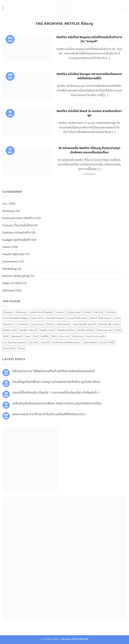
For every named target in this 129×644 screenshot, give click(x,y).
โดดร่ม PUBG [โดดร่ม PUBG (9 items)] (107, 342)
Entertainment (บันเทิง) (18, 218)
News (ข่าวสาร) (12, 283)
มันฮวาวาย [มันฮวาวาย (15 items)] (78, 336)
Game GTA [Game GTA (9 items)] (37, 318)
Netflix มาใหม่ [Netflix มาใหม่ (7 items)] (47, 330)
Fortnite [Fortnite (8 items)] (111, 312)
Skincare (9, 290)
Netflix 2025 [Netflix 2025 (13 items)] (10, 330)
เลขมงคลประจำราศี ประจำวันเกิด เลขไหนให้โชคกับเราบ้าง (49, 414)
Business (9, 211)
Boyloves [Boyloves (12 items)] (21, 312)
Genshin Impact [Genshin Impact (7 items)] (55, 318)
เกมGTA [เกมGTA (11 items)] (45, 342)
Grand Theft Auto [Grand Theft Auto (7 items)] (77, 318)
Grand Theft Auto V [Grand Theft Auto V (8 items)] (101, 318)
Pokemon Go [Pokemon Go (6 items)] (105, 330)
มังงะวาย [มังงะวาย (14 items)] (64, 336)
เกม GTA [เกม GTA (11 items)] (33, 342)
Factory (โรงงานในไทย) (18, 225)
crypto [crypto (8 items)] (60, 312)
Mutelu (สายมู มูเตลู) (16, 276)
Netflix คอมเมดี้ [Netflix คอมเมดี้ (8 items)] (28, 330)
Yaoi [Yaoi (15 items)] (28, 336)
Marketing (10, 269)
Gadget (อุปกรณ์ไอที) (17, 240)
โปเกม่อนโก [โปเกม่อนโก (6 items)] (9, 348)
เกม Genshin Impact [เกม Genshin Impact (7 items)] (15, 342)
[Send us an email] (124, 8)
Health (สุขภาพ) (13, 254)
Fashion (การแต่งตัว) (17, 232)
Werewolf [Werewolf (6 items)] (17, 336)
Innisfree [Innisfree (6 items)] (23, 324)
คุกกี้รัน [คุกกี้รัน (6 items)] (45, 336)
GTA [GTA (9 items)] (117, 318)
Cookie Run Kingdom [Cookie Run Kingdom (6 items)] (41, 312)
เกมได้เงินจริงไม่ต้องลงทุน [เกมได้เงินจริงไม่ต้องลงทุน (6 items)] (66, 342)
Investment (10, 261)
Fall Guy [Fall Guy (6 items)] (99, 312)
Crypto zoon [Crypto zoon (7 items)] (74, 312)
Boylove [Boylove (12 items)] (8, 312)
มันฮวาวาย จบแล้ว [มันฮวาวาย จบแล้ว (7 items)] (96, 336)
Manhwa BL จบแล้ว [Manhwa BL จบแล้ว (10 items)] (109, 324)
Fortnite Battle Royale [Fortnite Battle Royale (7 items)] (16, 318)
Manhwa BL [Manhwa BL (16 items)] (64, 324)
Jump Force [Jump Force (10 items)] (37, 324)
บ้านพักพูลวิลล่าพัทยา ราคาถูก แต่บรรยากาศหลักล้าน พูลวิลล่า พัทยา (56, 382)
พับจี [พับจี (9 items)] (54, 336)
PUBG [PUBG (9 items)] (118, 330)
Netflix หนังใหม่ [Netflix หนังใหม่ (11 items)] (86, 330)
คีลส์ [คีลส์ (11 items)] (36, 336)
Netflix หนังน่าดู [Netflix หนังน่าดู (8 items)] (66, 330)
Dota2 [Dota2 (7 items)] (88, 312)
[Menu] (5, 8)
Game (7, 247)
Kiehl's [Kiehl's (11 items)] (51, 324)
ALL (5, 204)
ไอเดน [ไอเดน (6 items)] (21, 348)
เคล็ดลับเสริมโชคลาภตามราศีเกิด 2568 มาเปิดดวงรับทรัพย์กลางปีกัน (57, 403)
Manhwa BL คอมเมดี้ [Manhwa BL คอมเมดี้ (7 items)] (85, 324)
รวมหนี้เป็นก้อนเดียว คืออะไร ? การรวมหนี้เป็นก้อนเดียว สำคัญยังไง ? (56, 392)
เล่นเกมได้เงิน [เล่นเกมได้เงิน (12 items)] (90, 342)
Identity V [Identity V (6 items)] (9, 324)
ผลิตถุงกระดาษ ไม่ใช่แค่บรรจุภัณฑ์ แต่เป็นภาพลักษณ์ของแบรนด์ (54, 371)
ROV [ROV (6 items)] (6, 336)
